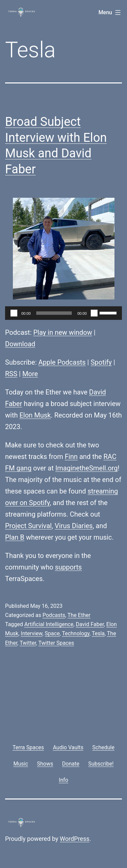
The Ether (79, 615)
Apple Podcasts (62, 362)
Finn (71, 457)
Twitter (28, 643)
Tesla (98, 633)
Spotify (101, 362)
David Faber (90, 624)
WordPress (75, 839)
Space (52, 633)
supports (68, 567)
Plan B (15, 537)
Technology (76, 633)
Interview (31, 633)
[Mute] (94, 313)
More (30, 374)
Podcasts (54, 615)
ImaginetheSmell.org (86, 468)
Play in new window (63, 332)
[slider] (54, 313)
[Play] (14, 313)
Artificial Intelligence (49, 624)
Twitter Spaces (56, 643)
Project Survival (28, 526)
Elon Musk (35, 415)
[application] (63, 313)
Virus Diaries (74, 526)
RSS (11, 374)
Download (20, 344)
